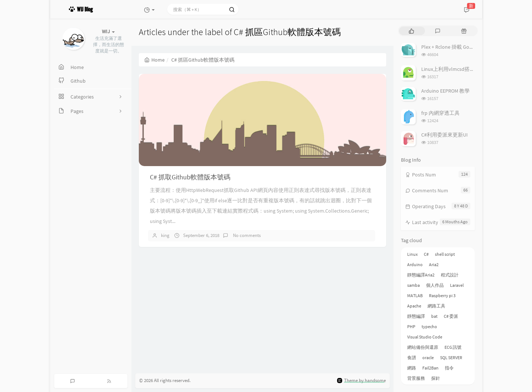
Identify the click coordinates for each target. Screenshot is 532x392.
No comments (246, 235)
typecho (429, 326)
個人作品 (435, 285)
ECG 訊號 (453, 347)
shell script (445, 254)
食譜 (412, 357)
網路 (412, 368)
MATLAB (415, 295)
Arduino (415, 264)
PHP (411, 326)
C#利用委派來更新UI (445, 135)
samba (413, 285)
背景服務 (416, 378)
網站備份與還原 (423, 347)
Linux (412, 254)
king (165, 235)
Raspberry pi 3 (442, 295)
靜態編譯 (416, 316)
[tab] (411, 31)
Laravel (457, 285)
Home (155, 60)
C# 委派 (451, 316)
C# (426, 254)
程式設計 (450, 275)
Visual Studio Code (425, 337)
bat (434, 316)
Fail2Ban (430, 368)
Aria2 (434, 264)
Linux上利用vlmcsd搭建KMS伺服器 (460, 69)
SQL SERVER (451, 357)
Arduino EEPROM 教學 (445, 91)
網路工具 (436, 306)
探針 (436, 378)
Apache (414, 306)
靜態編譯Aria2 (421, 275)
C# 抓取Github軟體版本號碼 (190, 177)
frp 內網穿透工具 (440, 113)
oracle (428, 357)
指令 (449, 368)
